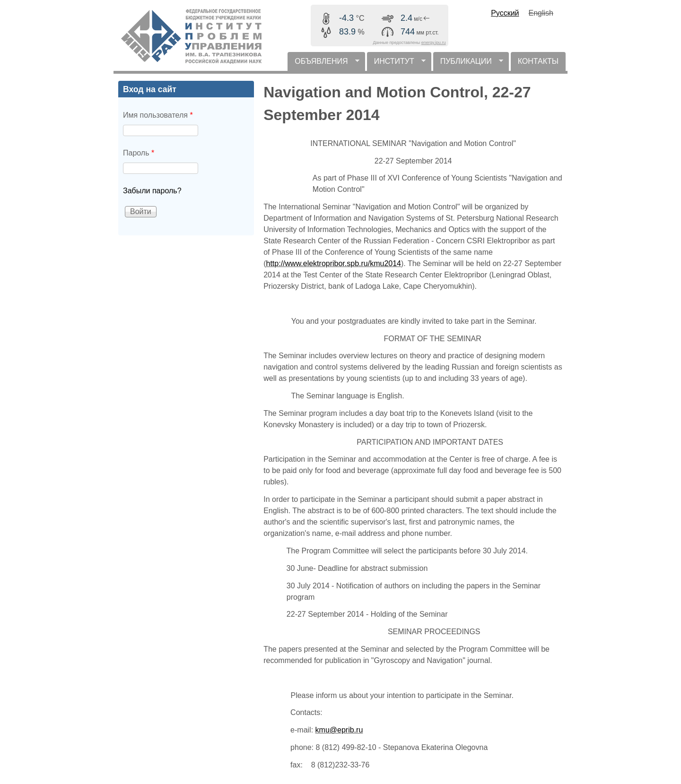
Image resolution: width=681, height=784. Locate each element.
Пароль (139, 153)
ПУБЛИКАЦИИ (468, 64)
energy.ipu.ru (434, 43)
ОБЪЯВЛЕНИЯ (323, 64)
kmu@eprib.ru (339, 730)
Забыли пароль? (152, 191)
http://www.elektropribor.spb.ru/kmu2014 (334, 263)
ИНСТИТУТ (396, 64)
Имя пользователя (158, 115)
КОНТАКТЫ (538, 61)
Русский (505, 13)
